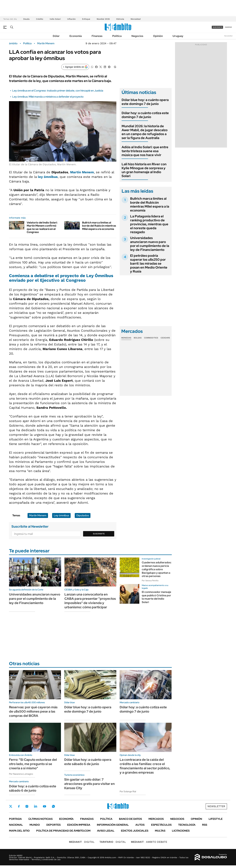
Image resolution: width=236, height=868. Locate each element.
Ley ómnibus (61, 515)
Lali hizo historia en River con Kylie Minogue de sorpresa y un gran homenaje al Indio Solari (144, 170)
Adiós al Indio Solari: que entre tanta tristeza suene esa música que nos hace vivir (145, 151)
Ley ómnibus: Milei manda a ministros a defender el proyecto (48, 97)
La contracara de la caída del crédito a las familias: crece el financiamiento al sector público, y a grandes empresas (145, 766)
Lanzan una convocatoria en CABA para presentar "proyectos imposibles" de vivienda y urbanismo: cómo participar (90, 601)
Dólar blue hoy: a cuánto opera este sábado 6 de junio (88, 762)
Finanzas (97, 36)
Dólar (56, 36)
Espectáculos (161, 825)
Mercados (156, 819)
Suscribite (99, 534)
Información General (113, 825)
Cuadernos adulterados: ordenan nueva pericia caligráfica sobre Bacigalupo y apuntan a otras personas (157, 569)
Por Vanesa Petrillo (150, 581)
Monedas (126, 338)
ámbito (13, 43)
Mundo (35, 825)
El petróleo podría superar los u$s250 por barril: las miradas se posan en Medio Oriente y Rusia (149, 263)
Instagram (27, 806)
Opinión (158, 36)
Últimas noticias (40, 819)
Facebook (19, 806)
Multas (160, 831)
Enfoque (86, 19)
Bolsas (138, 338)
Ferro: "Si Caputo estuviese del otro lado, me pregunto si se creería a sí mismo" (33, 764)
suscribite (217, 27)
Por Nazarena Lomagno (21, 774)
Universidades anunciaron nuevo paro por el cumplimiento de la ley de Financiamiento (150, 244)
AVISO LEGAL (106, 831)
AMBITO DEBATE (149, 842)
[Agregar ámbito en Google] (75, 67)
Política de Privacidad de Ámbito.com (63, 831)
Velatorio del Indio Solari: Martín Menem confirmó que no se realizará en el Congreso (42, 227)
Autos (140, 825)
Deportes (54, 825)
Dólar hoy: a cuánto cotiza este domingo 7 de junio (145, 115)
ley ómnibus (48, 177)
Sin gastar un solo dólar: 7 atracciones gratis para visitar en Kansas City (89, 784)
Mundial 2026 (103, 19)
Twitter (11, 806)
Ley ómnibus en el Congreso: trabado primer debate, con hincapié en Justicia (58, 91)
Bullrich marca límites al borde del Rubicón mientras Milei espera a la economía (99, 226)
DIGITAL (82, 842)
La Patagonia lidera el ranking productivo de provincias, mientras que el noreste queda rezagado (149, 224)
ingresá (228, 27)
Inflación (71, 19)
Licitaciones (181, 831)
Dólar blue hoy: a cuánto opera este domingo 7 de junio (145, 102)
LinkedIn (36, 806)
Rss (205, 825)
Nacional (16, 825)
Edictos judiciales (135, 831)
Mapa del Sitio (19, 831)
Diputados (83, 515)
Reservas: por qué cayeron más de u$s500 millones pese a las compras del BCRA (33, 711)
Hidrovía (120, 19)
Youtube (44, 806)
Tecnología (187, 825)
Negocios (137, 36)
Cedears (165, 338)
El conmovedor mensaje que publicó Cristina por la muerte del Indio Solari (156, 597)
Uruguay (178, 36)
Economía (76, 36)
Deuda (26, 19)
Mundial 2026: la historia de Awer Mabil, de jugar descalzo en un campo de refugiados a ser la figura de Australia (145, 132)
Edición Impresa (79, 825)
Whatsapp (53, 806)
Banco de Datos (130, 819)
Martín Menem (46, 43)
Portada (15, 819)
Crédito (40, 19)
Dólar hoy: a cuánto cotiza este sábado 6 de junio (33, 788)
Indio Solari (55, 19)
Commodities (151, 338)
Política (117, 36)
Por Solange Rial (128, 791)
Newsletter (228, 36)
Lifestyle (216, 819)
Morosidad (136, 19)
